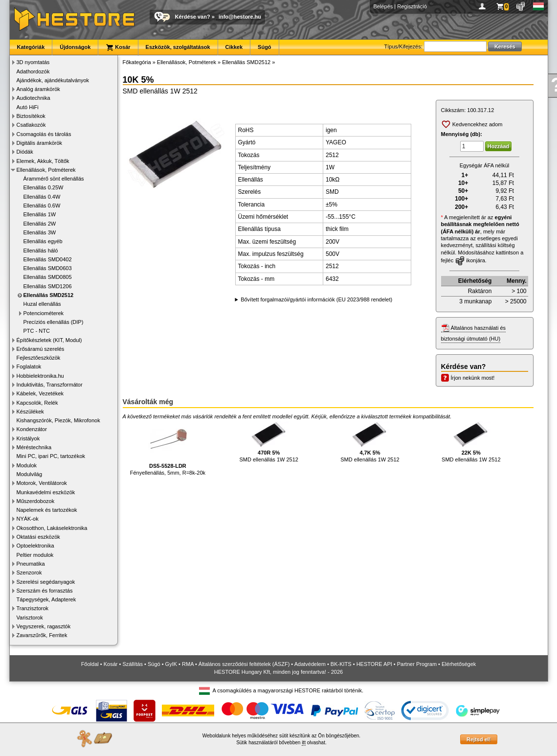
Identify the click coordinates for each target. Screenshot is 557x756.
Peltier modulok (35, 555)
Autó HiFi (28, 107)
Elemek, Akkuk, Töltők (43, 161)
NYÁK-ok (28, 519)
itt (304, 743)
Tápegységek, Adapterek (46, 599)
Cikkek (234, 47)
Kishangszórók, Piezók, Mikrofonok (58, 420)
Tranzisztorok (33, 608)
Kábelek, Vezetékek (40, 393)
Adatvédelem (310, 664)
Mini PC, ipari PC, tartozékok (51, 456)
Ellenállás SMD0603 (48, 268)
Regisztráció (412, 6)
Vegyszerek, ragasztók (44, 626)
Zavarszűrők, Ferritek (42, 635)
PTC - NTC (37, 331)
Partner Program (417, 664)
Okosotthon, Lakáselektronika (52, 528)
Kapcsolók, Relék (37, 403)
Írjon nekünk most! (473, 378)
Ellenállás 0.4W (42, 197)
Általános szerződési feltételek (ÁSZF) (244, 664)
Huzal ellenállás (42, 304)
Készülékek (30, 412)
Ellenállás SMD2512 (49, 295)
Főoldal (90, 664)
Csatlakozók (31, 125)
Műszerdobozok (36, 501)
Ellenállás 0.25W (44, 187)
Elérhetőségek (459, 664)
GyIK (171, 664)
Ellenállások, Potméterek (46, 170)
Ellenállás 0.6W (42, 206)
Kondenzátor (32, 429)
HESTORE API (374, 664)
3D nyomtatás (33, 62)
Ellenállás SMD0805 (48, 277)
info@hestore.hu (240, 17)
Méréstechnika (34, 447)
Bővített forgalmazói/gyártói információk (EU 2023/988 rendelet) (316, 299)
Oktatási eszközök (38, 537)
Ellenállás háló (41, 251)
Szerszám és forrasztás (45, 591)
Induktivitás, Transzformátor (50, 385)
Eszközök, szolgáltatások (178, 47)
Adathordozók (33, 71)
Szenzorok (29, 573)
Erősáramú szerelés (41, 349)
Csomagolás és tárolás (44, 134)
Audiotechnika (33, 98)
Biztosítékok (31, 116)
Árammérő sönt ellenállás (54, 179)
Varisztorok (30, 618)
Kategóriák (31, 47)
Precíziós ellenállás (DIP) (54, 322)
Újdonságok (75, 47)
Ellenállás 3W (40, 232)
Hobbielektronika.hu (40, 376)
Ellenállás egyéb (43, 241)
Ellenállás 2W (40, 224)
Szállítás (133, 664)
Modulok (27, 465)
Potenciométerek (44, 313)
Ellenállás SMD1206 (48, 286)
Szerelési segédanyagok (46, 582)
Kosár (118, 47)
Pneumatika (31, 564)
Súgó (265, 47)
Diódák (25, 152)
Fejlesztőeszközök (39, 358)
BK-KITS (341, 664)
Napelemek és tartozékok (47, 510)
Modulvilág (30, 474)
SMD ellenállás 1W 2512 (268, 442)
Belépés (383, 6)
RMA (188, 664)
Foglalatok (29, 367)
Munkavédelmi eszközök (46, 492)
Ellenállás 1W (40, 214)
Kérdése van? (193, 17)
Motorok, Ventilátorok (42, 483)
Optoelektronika (35, 546)
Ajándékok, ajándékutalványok (53, 80)
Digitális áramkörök (40, 143)
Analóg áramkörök (38, 89)
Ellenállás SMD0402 (48, 259)
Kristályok (28, 438)
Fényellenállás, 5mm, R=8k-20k (168, 448)
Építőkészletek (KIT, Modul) (49, 340)
